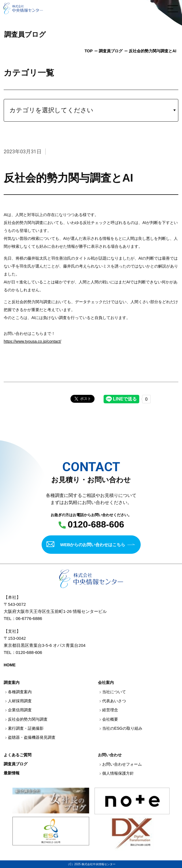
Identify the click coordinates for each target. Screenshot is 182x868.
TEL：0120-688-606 (23, 652)
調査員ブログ (111, 51)
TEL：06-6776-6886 (23, 618)
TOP (89, 51)
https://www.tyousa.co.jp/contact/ (32, 341)
